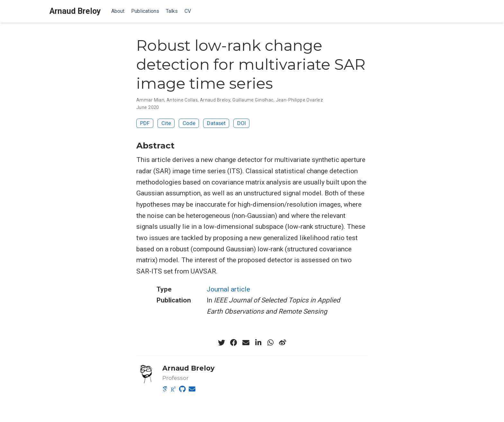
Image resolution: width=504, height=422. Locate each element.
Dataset (216, 123)
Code (189, 123)
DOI (242, 123)
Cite (166, 123)
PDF (145, 123)
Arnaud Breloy (75, 11)
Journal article (228, 289)
